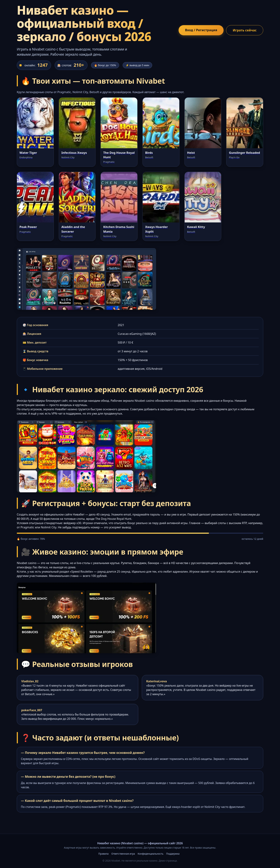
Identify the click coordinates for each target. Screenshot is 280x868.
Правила (103, 854)
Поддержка (173, 854)
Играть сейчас (245, 30)
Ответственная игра (123, 854)
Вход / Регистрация (201, 30)
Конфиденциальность (151, 854)
